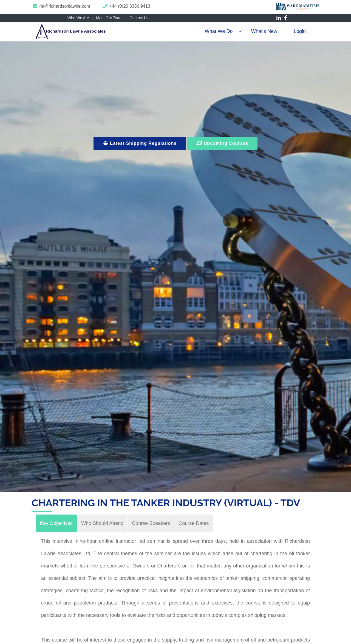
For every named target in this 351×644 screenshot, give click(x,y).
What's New (264, 31)
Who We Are (78, 18)
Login (300, 31)
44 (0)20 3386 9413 (131, 6)
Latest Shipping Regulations (140, 143)
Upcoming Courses (222, 143)
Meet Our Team (109, 18)
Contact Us (139, 18)
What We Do (219, 31)
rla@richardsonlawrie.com (65, 6)
